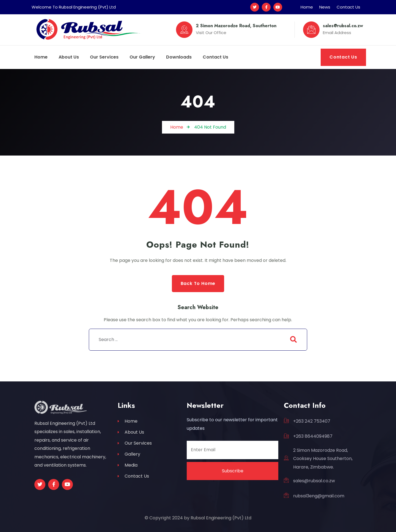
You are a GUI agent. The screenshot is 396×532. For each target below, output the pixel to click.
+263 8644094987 (313, 436)
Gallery (129, 454)
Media (128, 465)
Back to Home (198, 283)
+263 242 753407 (312, 421)
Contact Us (348, 7)
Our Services (135, 443)
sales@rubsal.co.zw (314, 481)
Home (307, 7)
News (325, 7)
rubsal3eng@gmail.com (319, 496)
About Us (131, 432)
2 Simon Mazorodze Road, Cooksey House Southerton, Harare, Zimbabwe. (323, 459)
